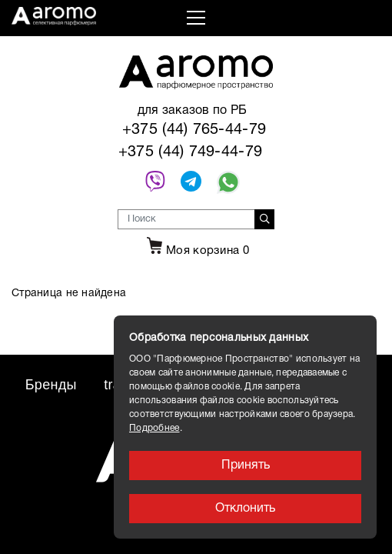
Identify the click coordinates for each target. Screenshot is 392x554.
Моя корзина (196, 251)
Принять (246, 466)
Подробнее (154, 428)
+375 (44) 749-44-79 (190, 152)
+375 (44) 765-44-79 (194, 130)
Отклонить (245, 509)
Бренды (51, 385)
